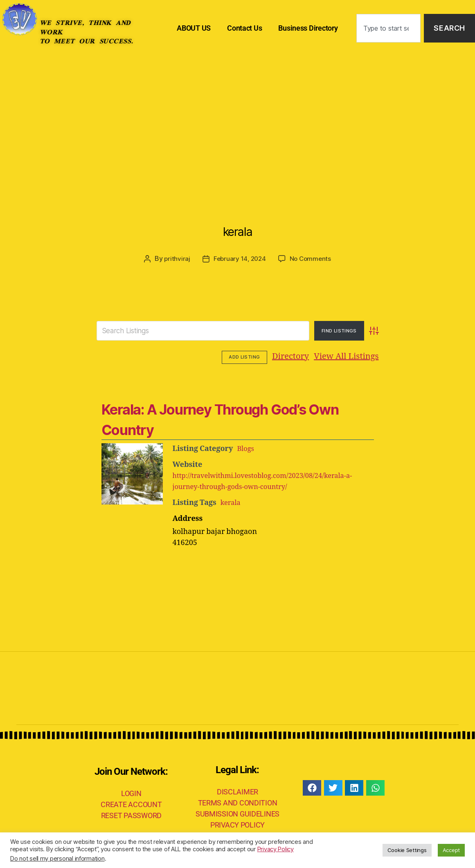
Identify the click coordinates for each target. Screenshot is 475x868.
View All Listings (296, 356)
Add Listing (356, 357)
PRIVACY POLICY (237, 824)
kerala (237, 226)
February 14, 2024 (239, 258)
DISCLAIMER (237, 791)
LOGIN (131, 793)
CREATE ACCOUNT (131, 804)
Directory (240, 356)
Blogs (246, 447)
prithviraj (175, 258)
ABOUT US (194, 28)
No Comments (312, 258)
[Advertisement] (237, 118)
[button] (312, 787)
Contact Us (244, 28)
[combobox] (389, 28)
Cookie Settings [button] (407, 850)
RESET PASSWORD (131, 815)
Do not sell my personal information (57, 859)
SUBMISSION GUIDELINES (237, 813)
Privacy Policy (276, 849)
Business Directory (308, 28)
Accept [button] (451, 850)
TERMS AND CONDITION (238, 802)
